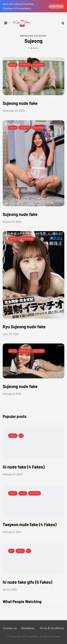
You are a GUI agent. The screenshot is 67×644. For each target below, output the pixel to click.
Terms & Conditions (52, 628)
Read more (56, 6)
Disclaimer (28, 628)
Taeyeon (34, 493)
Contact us (10, 628)
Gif (11, 551)
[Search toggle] (62, 23)
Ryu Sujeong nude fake (24, 327)
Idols (13, 65)
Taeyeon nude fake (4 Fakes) (30, 524)
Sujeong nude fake (20, 103)
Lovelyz (25, 65)
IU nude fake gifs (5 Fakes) (27, 582)
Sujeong (39, 65)
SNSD (23, 493)
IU (21, 436)
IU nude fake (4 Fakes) (24, 467)
